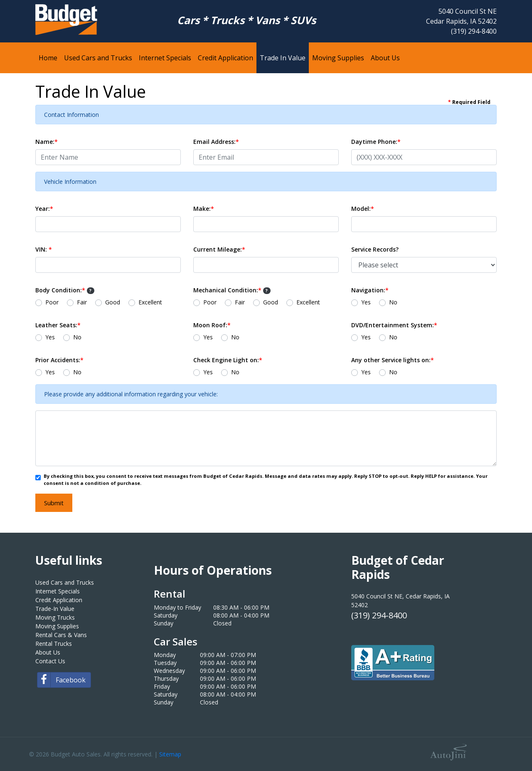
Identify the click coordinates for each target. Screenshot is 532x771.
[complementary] (507, 746)
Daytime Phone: (376, 142)
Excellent (150, 302)
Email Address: (216, 142)
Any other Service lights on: (393, 360)
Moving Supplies (57, 626)
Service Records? (375, 249)
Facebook (62, 680)
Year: (44, 209)
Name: (47, 142)
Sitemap (170, 754)
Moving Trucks (55, 617)
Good (113, 302)
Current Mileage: (219, 249)
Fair (82, 302)
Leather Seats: (58, 325)
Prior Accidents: (59, 360)
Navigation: (370, 290)
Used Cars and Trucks (65, 582)
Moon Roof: (212, 325)
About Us (48, 652)
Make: (204, 209)
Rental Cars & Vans (61, 635)
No (393, 302)
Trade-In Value (55, 609)
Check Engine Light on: (228, 360)
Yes (366, 302)
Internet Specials (58, 591)
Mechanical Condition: (232, 290)
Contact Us (50, 661)
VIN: (44, 249)
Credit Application (59, 600)
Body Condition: (65, 290)
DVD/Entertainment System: (394, 325)
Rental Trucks (54, 644)
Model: (363, 209)
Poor (52, 302)
